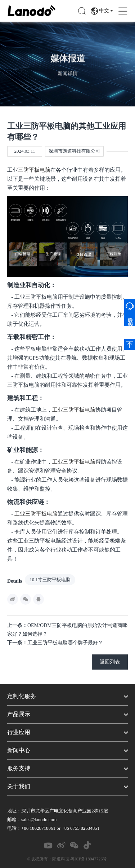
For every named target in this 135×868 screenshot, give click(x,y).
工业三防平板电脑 (74, 410)
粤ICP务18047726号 (89, 859)
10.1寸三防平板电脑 (50, 580)
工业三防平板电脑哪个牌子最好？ (55, 643)
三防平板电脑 (34, 170)
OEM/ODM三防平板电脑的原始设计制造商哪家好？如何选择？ (67, 630)
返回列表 (110, 662)
